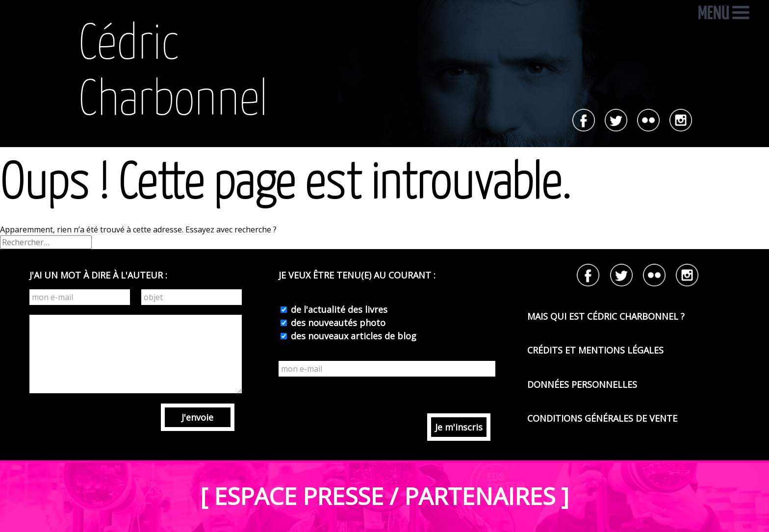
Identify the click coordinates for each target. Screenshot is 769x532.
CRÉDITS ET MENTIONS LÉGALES (595, 350)
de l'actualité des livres (338, 309)
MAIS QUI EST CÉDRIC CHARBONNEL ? (606, 316)
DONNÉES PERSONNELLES (582, 384)
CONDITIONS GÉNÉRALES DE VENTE (602, 418)
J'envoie (197, 417)
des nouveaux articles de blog (352, 336)
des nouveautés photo (337, 323)
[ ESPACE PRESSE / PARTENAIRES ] (384, 496)
